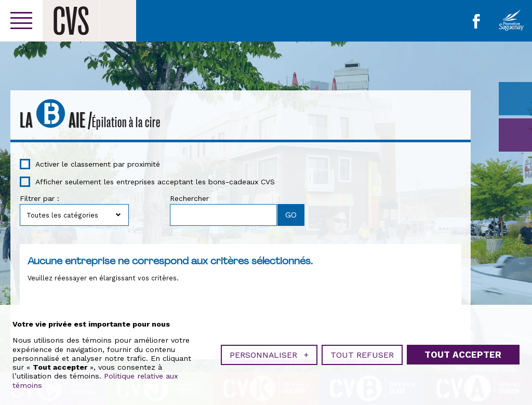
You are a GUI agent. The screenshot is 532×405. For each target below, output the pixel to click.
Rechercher (189, 198)
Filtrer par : (39, 198)
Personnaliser (269, 353)
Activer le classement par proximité (98, 164)
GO (515, 135)
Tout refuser (362, 353)
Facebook (476, 21)
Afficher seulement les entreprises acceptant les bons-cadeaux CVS (155, 182)
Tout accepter (463, 353)
